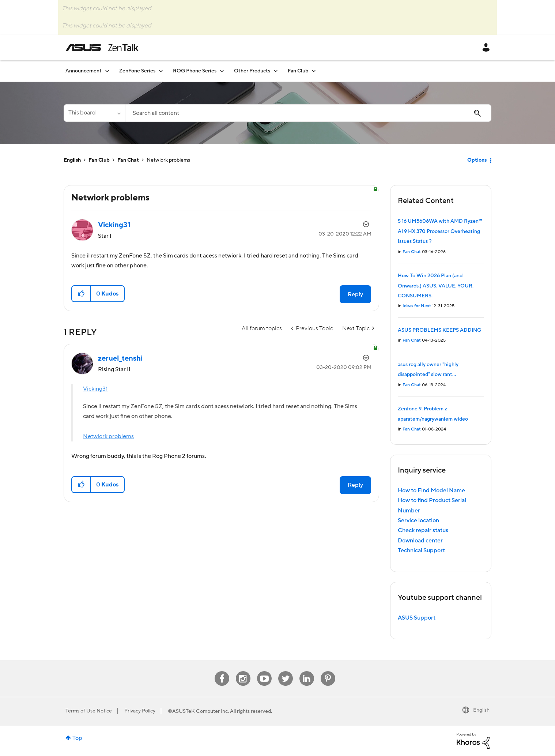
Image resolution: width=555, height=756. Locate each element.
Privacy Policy (140, 711)
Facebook (222, 671)
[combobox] (308, 113)
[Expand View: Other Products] (276, 71)
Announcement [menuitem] (84, 71)
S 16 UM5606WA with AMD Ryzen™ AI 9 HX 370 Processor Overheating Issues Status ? (440, 231)
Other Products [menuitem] (252, 71)
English (72, 160)
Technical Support (421, 550)
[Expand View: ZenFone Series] (161, 71)
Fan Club (99, 160)
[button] (81, 294)
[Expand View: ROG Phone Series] (222, 71)
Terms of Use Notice (89, 711)
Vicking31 (95, 389)
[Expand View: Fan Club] (314, 71)
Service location (418, 520)
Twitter (285, 671)
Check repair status (423, 530)
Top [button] (77, 738)
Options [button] (477, 160)
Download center (420, 541)
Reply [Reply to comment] (355, 485)
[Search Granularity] (94, 113)
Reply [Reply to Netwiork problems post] (355, 294)
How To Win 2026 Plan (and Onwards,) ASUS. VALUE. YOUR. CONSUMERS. (436, 286)
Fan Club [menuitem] (298, 71)
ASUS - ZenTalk (102, 48)
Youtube (264, 671)
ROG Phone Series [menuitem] (195, 71)
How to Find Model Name (431, 490)
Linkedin (307, 671)
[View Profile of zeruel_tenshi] (120, 358)
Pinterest (328, 671)
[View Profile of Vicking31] (114, 225)
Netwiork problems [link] (168, 160)
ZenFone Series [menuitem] (137, 71)
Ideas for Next (417, 306)
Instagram (243, 671)
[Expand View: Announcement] (107, 71)
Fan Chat (128, 160)
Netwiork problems (108, 436)
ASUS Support (417, 618)
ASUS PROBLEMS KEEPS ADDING (439, 330)
